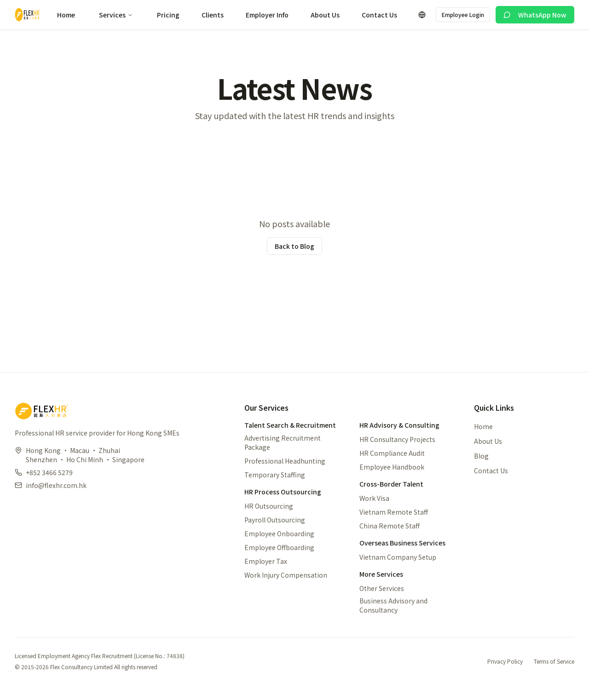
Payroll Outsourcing (275, 520)
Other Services (382, 588)
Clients (213, 15)
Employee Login (463, 14)
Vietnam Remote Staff (394, 512)
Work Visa (374, 498)
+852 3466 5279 (49, 472)
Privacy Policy (505, 661)
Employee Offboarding (279, 547)
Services (116, 15)
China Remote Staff (390, 526)
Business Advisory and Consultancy (393, 605)
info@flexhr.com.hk (56, 485)
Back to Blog (294, 246)
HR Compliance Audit (392, 453)
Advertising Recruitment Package (283, 442)
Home (66, 15)
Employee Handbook (392, 467)
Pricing (168, 15)
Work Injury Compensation (286, 575)
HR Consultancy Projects (397, 439)
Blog (481, 456)
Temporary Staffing (275, 475)
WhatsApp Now (535, 15)
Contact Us (379, 15)
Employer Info (267, 15)
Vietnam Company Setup (398, 557)
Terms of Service (554, 661)
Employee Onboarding (279, 534)
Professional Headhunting (285, 461)
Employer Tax (266, 561)
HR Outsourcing (269, 506)
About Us (325, 15)
